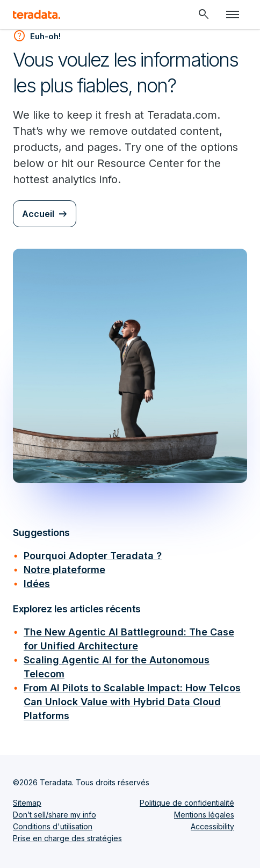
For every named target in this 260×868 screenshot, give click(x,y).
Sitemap (27, 803)
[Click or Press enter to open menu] (233, 15)
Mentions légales (204, 815)
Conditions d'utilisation (53, 826)
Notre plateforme (64, 570)
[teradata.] (37, 15)
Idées (37, 584)
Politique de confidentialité (187, 803)
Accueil (38, 214)
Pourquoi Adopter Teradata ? (93, 556)
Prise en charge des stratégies (67, 838)
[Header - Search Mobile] (204, 15)
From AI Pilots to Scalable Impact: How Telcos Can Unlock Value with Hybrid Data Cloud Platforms (132, 702)
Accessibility (212, 826)
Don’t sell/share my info (55, 815)
